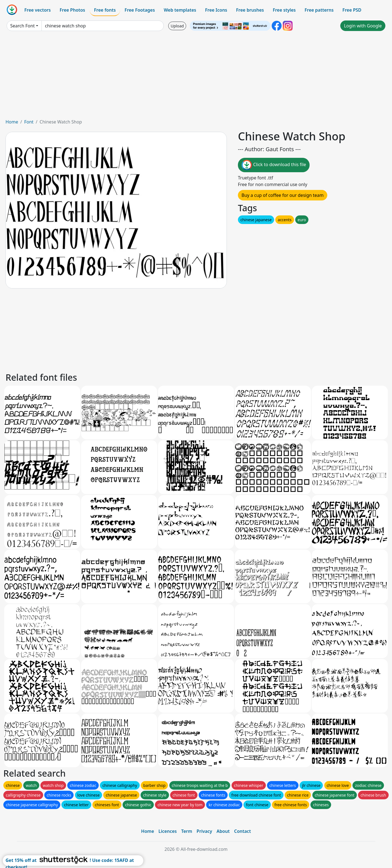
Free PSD (352, 10)
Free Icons (216, 10)
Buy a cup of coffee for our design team (283, 195)
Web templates (180, 10)
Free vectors (37, 10)
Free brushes (250, 10)
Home (12, 122)
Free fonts (105, 10)
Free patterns (319, 10)
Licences (168, 831)
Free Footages (140, 10)
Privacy (204, 831)
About (223, 831)
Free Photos (72, 10)
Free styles (284, 10)
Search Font (22, 26)
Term (187, 831)
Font (29, 122)
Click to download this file (274, 165)
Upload (177, 26)
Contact (242, 831)
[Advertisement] (196, 77)
